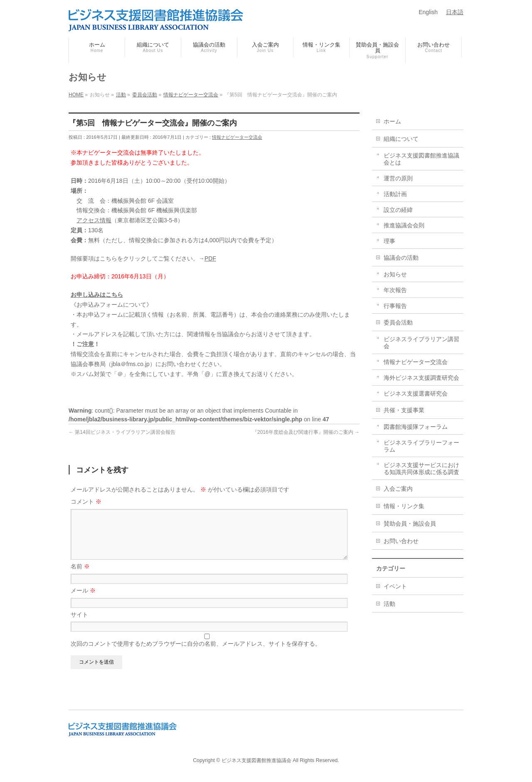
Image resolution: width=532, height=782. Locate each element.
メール (83, 600)
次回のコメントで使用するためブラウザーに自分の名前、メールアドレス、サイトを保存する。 (196, 654)
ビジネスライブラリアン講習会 (421, 343)
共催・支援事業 (404, 410)
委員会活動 (398, 322)
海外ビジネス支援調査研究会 (421, 378)
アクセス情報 (94, 220)
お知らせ (395, 274)
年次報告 (395, 290)
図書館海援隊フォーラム (416, 427)
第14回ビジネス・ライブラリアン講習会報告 (122, 432)
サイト (79, 625)
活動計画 (395, 194)
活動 (389, 604)
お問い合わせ (401, 541)
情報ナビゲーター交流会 (237, 137)
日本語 (455, 12)
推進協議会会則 (404, 225)
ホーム (392, 121)
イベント (395, 586)
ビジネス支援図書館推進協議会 (256, 761)
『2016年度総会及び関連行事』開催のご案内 (306, 432)
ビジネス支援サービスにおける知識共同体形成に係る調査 (421, 468)
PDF (210, 258)
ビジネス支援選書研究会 (416, 393)
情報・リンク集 (404, 506)
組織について (401, 139)
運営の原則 (398, 178)
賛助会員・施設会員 (410, 524)
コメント (86, 502)
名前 (80, 576)
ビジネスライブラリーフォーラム (421, 446)
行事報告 (395, 306)
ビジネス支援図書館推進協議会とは (421, 159)
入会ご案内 (398, 489)
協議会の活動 (401, 258)
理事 (389, 241)
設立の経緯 (398, 210)
